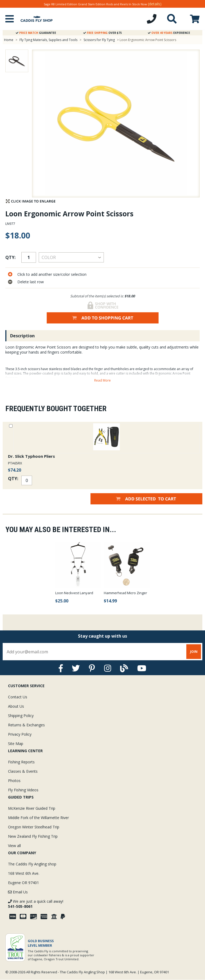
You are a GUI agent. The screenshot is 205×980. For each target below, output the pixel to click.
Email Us (18, 892)
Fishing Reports (21, 762)
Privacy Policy (20, 734)
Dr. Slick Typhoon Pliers (31, 456)
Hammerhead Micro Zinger (125, 593)
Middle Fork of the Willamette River (38, 818)
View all (14, 846)
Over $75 (102, 33)
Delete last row (31, 282)
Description (22, 336)
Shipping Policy (21, 716)
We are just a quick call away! (36, 904)
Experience (169, 33)
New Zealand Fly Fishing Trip (33, 836)
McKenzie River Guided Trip (32, 808)
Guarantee (36, 33)
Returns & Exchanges (26, 725)
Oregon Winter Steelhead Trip (34, 827)
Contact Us (18, 697)
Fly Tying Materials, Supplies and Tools (48, 40)
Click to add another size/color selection (52, 274)
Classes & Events (23, 771)
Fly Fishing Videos (23, 790)
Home (9, 40)
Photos (14, 781)
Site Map (16, 744)
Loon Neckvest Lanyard (74, 593)
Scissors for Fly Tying (99, 40)
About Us (16, 706)
